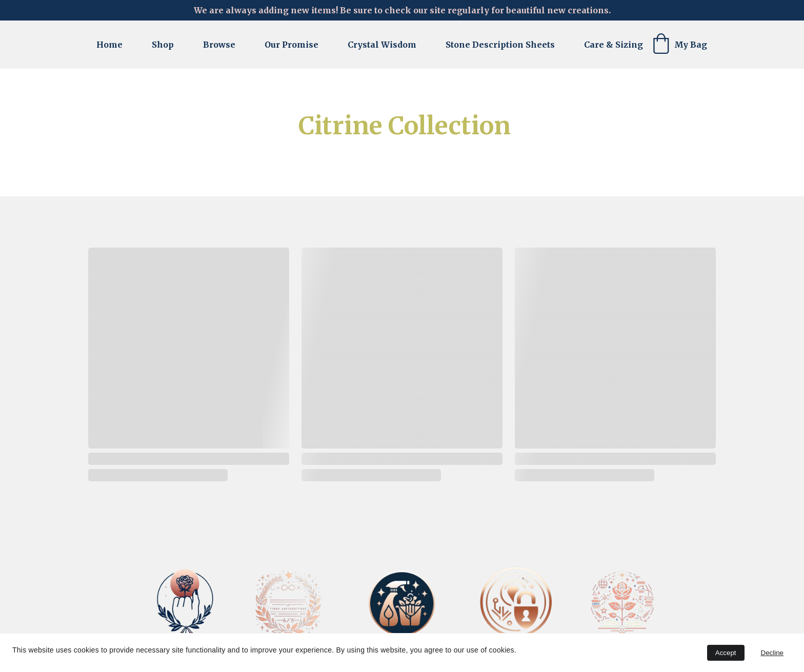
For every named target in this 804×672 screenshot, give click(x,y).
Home (109, 45)
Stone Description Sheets (500, 45)
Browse (219, 45)
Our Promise (292, 45)
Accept (726, 653)
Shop (163, 45)
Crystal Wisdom (382, 45)
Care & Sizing (614, 45)
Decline (772, 653)
